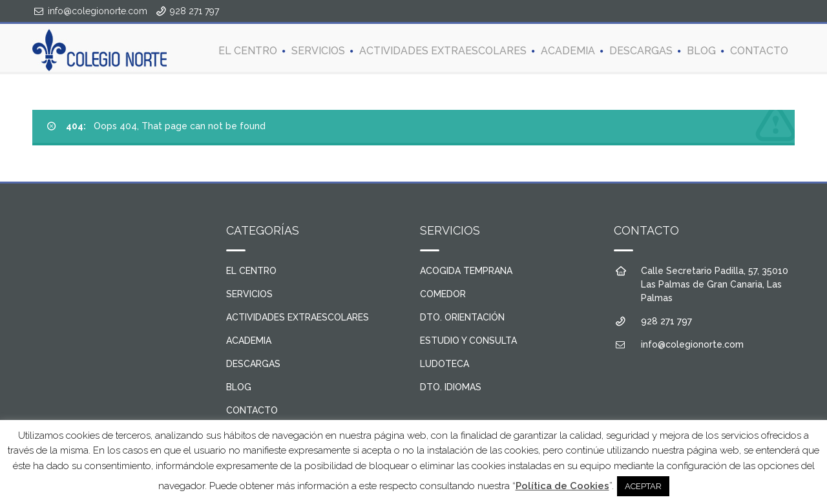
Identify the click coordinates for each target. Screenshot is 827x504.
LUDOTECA (445, 364)
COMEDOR (443, 294)
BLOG (701, 51)
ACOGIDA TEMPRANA (466, 271)
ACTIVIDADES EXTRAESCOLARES (443, 51)
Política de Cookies (562, 486)
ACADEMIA (568, 51)
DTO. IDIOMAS (451, 387)
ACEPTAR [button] (643, 486)
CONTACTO (759, 51)
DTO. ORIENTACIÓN (462, 317)
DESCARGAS (641, 51)
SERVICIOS (318, 51)
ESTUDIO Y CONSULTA (468, 341)
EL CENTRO (248, 51)
